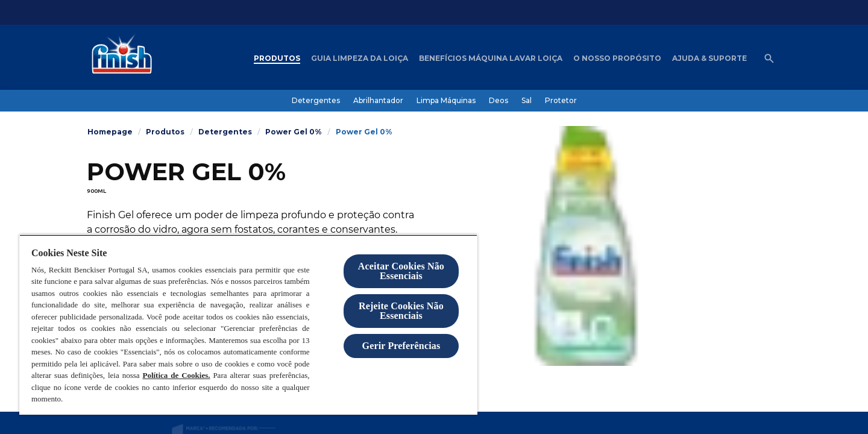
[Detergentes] (316, 101)
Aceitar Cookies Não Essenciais (401, 271)
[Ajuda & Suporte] (709, 58)
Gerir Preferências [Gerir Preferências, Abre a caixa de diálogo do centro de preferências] (401, 346)
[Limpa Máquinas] (446, 101)
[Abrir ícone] (769, 58)
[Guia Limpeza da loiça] (360, 58)
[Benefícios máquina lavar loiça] (491, 58)
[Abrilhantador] (378, 101)
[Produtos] (277, 58)
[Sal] (527, 101)
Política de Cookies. (176, 375)
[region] (248, 325)
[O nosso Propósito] (617, 58)
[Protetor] (561, 101)
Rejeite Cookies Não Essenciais (401, 311)
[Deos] (498, 101)
